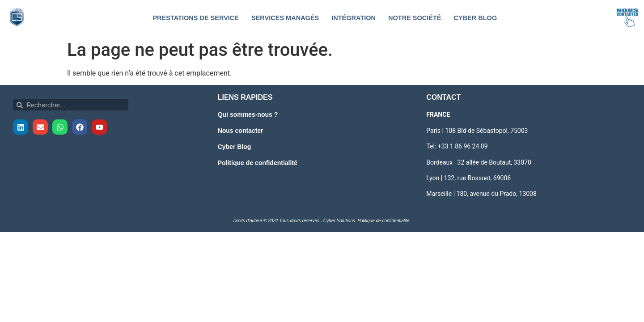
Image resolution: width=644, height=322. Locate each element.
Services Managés (285, 18)
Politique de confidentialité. (384, 221)
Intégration (354, 18)
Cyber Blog (475, 18)
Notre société (415, 18)
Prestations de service (196, 18)
